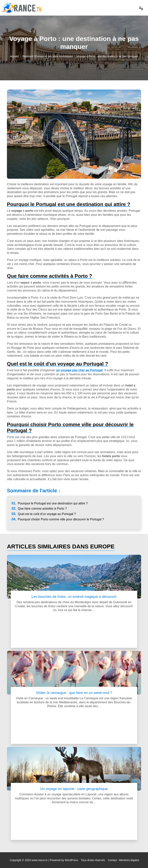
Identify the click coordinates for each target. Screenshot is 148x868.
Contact (112, 860)
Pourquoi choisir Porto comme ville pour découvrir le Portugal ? (58, 519)
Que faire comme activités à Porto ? (39, 509)
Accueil (14, 56)
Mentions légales (129, 860)
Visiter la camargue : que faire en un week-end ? (74, 693)
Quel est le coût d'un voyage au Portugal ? (44, 514)
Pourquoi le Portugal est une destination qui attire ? (50, 503)
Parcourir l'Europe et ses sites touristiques (48, 56)
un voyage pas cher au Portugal (79, 370)
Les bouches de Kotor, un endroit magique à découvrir (74, 597)
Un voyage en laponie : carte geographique (74, 789)
